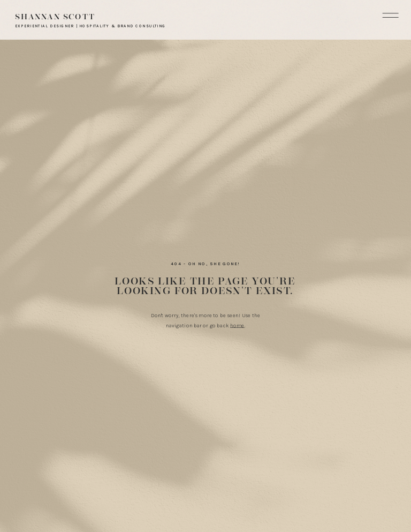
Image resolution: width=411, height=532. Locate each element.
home (237, 326)
